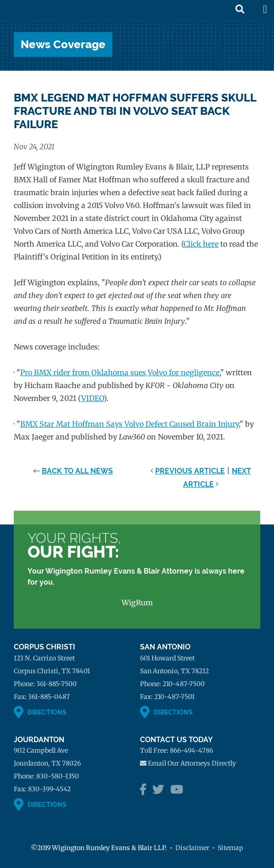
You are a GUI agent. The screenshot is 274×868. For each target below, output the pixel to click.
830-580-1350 (58, 776)
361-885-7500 (56, 684)
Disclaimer (192, 848)
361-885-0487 (49, 697)
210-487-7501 (174, 697)
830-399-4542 (49, 789)
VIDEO (92, 398)
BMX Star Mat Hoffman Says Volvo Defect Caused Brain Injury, (130, 424)
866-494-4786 (191, 750)
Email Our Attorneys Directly (192, 763)
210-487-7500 (184, 684)
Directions (47, 712)
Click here (201, 244)
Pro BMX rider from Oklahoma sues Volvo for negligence (120, 372)
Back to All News (77, 471)
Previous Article (190, 471)
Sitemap (230, 848)
